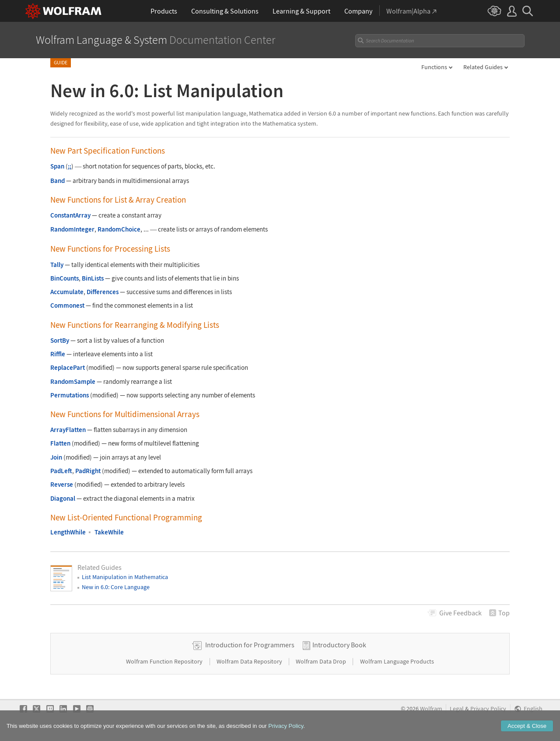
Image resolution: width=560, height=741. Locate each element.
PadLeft (61, 471)
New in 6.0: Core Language (116, 587)
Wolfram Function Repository (165, 661)
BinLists (93, 278)
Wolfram (431, 709)
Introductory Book (339, 645)
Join (56, 457)
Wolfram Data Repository (250, 661)
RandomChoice (119, 229)
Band (58, 181)
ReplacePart (68, 367)
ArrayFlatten (68, 430)
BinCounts (65, 278)
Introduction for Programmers (250, 645)
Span (57, 166)
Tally (57, 265)
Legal (457, 709)
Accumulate (67, 292)
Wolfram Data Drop (322, 661)
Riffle (58, 354)
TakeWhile (109, 532)
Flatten (60, 443)
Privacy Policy (488, 709)
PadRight (88, 471)
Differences (103, 292)
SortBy (60, 340)
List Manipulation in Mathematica (125, 577)
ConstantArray (70, 215)
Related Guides (483, 67)
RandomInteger (72, 229)
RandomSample (73, 381)
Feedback (460, 613)
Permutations (70, 395)
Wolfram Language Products (397, 661)
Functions (434, 67)
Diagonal (63, 498)
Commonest (67, 305)
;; (70, 166)
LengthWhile (68, 532)
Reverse (62, 484)
